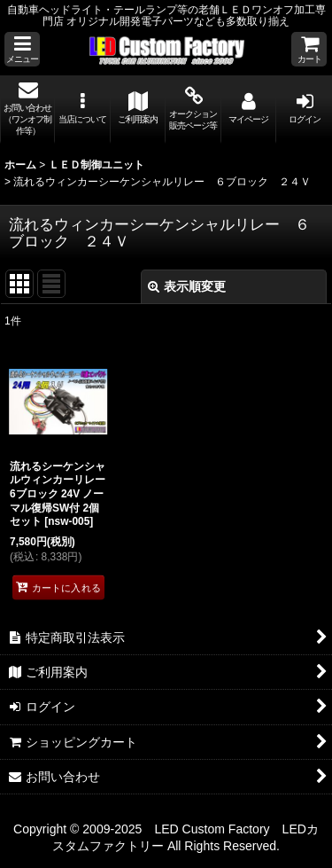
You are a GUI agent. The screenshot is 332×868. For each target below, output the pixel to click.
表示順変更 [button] (187, 286)
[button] (22, 49)
